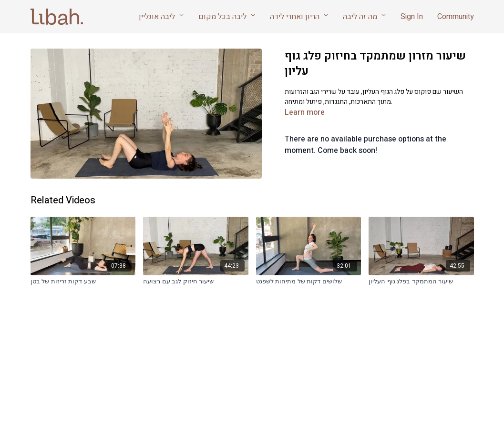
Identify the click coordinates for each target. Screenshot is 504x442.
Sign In (412, 17)
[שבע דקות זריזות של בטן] (83, 281)
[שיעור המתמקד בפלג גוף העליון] (421, 281)
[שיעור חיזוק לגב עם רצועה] (196, 281)
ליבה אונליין (161, 17)
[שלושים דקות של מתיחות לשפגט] (309, 281)
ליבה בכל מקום (227, 17)
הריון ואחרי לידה (299, 17)
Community (456, 17)
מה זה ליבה (365, 17)
